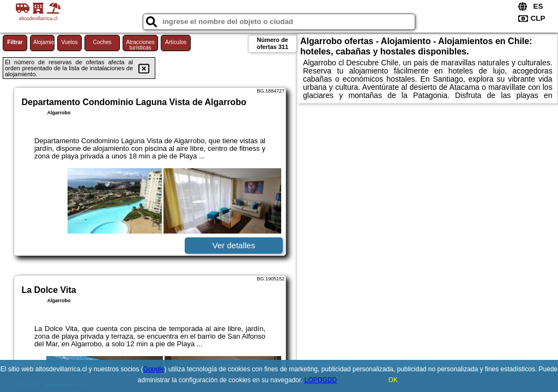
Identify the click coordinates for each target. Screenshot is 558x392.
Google (154, 369)
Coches (102, 42)
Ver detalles (234, 245)
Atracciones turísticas (140, 45)
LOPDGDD (321, 380)
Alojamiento (44, 42)
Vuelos (69, 42)
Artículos (176, 42)
